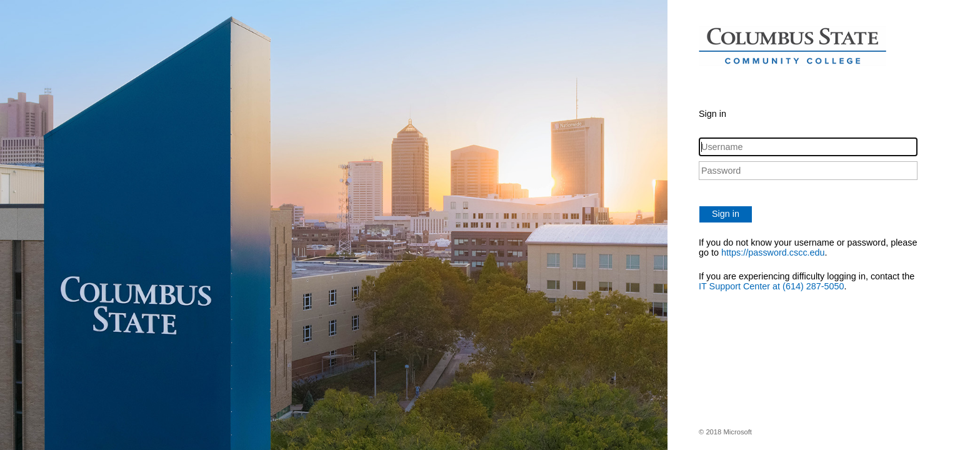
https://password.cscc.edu (773, 252)
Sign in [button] (726, 214)
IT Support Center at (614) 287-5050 (772, 286)
